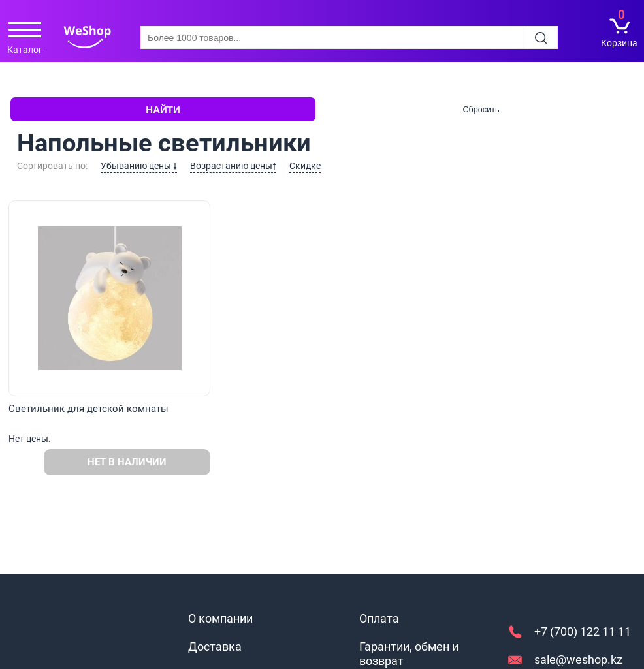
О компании (220, 618)
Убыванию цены (139, 166)
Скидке (305, 166)
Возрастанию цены (233, 166)
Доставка (215, 646)
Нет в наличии (127, 462)
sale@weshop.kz (578, 660)
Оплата (379, 618)
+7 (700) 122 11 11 (583, 631)
